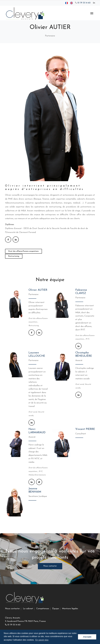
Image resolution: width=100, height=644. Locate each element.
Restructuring (14, 256)
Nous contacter (50, 566)
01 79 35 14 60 (83, 3)
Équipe (56, 609)
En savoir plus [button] (42, 640)
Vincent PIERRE (85, 429)
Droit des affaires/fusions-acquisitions (23, 251)
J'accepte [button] (87, 637)
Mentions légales (70, 609)
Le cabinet (28, 609)
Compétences (43, 609)
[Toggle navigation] (92, 13)
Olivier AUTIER (38, 290)
